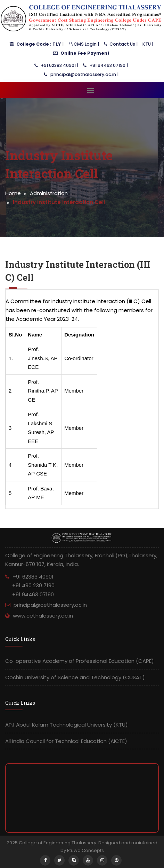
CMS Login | (84, 44)
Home (13, 193)
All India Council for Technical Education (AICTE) (66, 741)
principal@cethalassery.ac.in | (81, 74)
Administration (49, 193)
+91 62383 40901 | (56, 65)
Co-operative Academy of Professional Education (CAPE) (80, 661)
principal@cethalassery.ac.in (50, 605)
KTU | (148, 44)
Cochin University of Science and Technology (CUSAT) (75, 677)
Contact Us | (121, 44)
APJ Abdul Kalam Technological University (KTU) (67, 725)
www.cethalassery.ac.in (43, 616)
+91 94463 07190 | (105, 65)
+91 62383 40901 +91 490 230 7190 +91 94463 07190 (30, 586)
